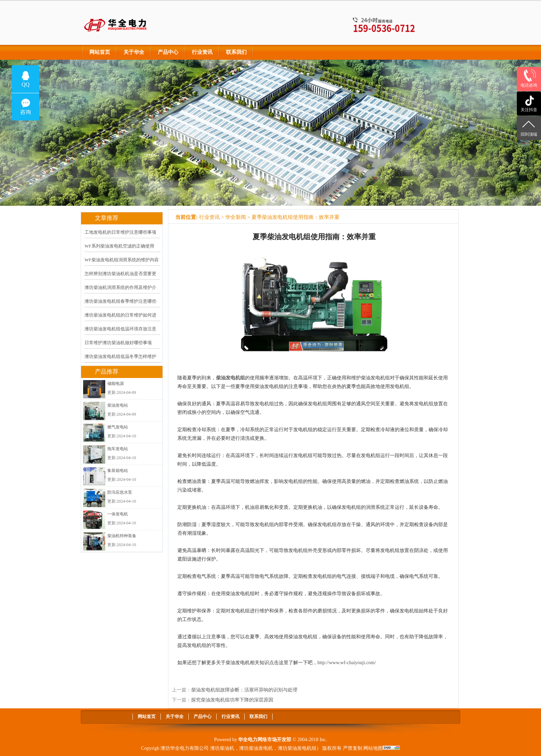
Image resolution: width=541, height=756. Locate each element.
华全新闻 (236, 217)
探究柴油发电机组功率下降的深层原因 (232, 700)
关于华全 (134, 52)
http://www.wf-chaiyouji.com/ (347, 663)
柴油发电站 (118, 405)
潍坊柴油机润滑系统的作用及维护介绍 (120, 292)
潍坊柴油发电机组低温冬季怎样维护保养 (120, 361)
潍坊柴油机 (222, 748)
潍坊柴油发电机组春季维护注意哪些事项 (120, 306)
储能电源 (116, 384)
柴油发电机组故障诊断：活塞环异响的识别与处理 (244, 690)
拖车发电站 (118, 449)
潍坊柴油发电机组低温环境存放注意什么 (120, 333)
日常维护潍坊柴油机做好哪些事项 (118, 343)
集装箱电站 (118, 471)
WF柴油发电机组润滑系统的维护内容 (122, 260)
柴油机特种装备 (122, 536)
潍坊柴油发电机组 (297, 748)
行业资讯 (202, 52)
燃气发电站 (118, 427)
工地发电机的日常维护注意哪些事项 (120, 232)
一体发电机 (118, 514)
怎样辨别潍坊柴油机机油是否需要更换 (120, 278)
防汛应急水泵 (120, 492)
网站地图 (373, 748)
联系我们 (236, 52)
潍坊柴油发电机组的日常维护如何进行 (120, 320)
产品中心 (168, 52)
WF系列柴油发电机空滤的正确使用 (119, 246)
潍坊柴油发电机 (256, 748)
